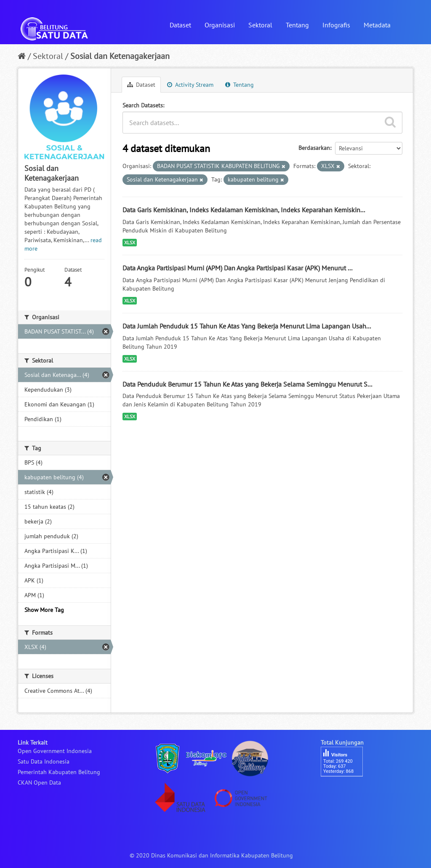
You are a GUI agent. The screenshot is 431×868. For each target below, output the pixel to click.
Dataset (180, 25)
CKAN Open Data (39, 783)
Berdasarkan (314, 148)
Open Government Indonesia (55, 751)
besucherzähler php (346, 791)
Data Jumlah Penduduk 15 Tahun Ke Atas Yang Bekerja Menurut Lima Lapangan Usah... (247, 326)
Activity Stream (190, 85)
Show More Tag (44, 610)
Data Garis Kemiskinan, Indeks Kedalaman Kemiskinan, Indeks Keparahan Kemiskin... (244, 210)
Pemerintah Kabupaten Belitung (59, 772)
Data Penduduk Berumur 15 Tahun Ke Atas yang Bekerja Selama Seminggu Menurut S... (247, 384)
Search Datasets (143, 105)
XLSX (130, 242)
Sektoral (260, 25)
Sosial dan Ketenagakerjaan (120, 56)
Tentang (297, 25)
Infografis (336, 25)
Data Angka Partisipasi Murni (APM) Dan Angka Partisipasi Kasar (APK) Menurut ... (237, 268)
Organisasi (220, 25)
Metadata (377, 25)
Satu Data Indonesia (44, 761)
